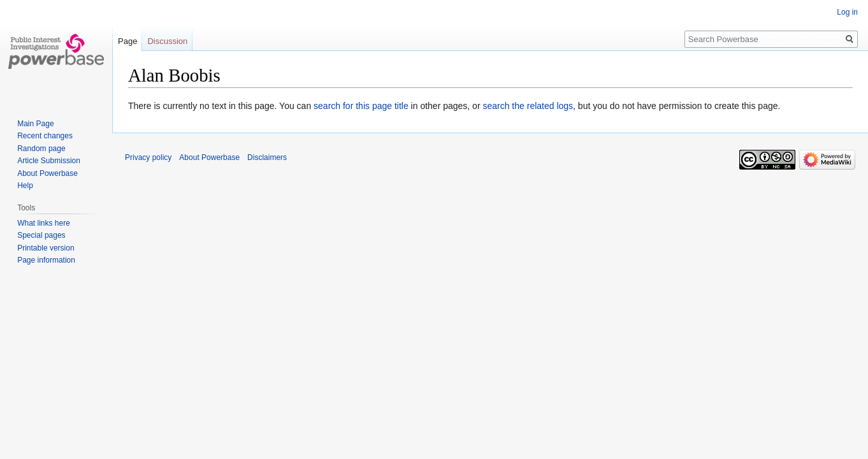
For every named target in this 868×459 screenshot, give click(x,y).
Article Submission (49, 161)
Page (127, 41)
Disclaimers (267, 157)
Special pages (41, 235)
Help (25, 186)
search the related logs (528, 106)
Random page (41, 149)
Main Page (35, 124)
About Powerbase (47, 173)
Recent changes (45, 136)
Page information (46, 260)
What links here (44, 223)
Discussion (167, 41)
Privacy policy (148, 157)
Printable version (46, 248)
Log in (847, 12)
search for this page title (361, 106)
